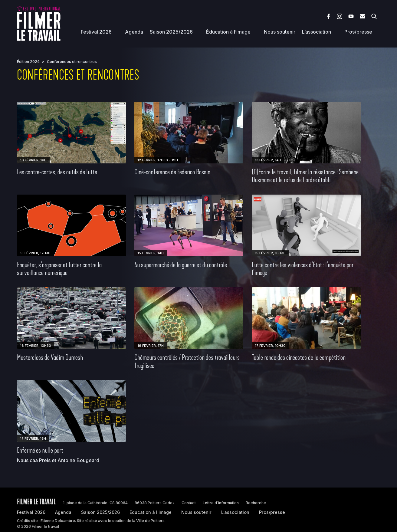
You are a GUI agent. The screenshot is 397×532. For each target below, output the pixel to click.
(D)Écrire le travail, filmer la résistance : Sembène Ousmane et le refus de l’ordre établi (305, 176)
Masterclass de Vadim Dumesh (50, 357)
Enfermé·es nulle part (40, 450)
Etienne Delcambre (58, 521)
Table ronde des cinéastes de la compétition (299, 357)
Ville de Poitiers (150, 521)
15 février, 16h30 (270, 253)
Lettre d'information (221, 503)
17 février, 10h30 (270, 346)
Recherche (256, 503)
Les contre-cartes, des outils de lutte (57, 172)
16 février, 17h (151, 346)
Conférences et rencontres (72, 62)
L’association (317, 32)
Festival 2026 (96, 32)
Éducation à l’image (228, 32)
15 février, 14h (151, 253)
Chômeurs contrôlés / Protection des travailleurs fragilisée (187, 361)
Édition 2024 (28, 62)
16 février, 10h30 (36, 346)
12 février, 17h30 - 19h (158, 160)
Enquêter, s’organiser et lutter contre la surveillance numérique (59, 269)
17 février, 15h (33, 438)
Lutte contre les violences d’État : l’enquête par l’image (303, 269)
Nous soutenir (280, 32)
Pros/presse (358, 32)
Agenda (134, 32)
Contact (189, 503)
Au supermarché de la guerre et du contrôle (181, 265)
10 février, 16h (33, 160)
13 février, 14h (268, 160)
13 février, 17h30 (35, 253)
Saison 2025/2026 (171, 32)
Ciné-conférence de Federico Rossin (172, 172)
